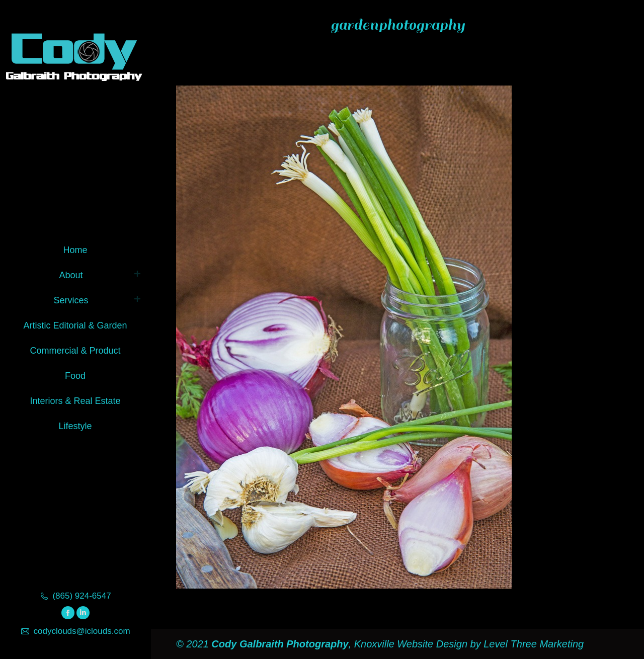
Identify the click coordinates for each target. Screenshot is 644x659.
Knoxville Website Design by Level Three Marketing (467, 644)
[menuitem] (75, 248)
